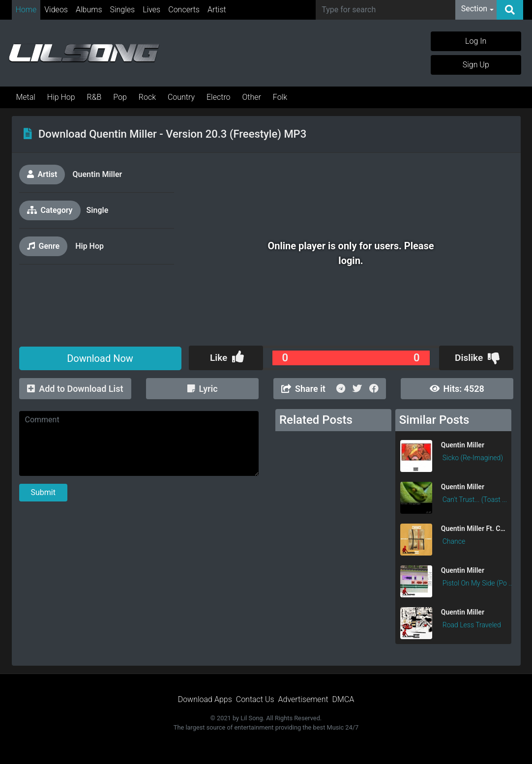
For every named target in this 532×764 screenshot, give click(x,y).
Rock (147, 97)
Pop (120, 97)
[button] (477, 10)
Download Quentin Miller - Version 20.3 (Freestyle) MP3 (172, 134)
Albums (89, 10)
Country (181, 97)
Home (26, 10)
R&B (94, 97)
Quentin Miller (97, 174)
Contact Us (255, 699)
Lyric (203, 389)
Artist (217, 10)
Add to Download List (75, 389)
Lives (151, 10)
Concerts (184, 10)
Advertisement (303, 699)
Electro (219, 97)
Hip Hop (61, 97)
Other (251, 97)
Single (98, 210)
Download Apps (205, 699)
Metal (26, 97)
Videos (56, 10)
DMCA (343, 699)
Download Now (100, 358)
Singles (123, 10)
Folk (280, 97)
